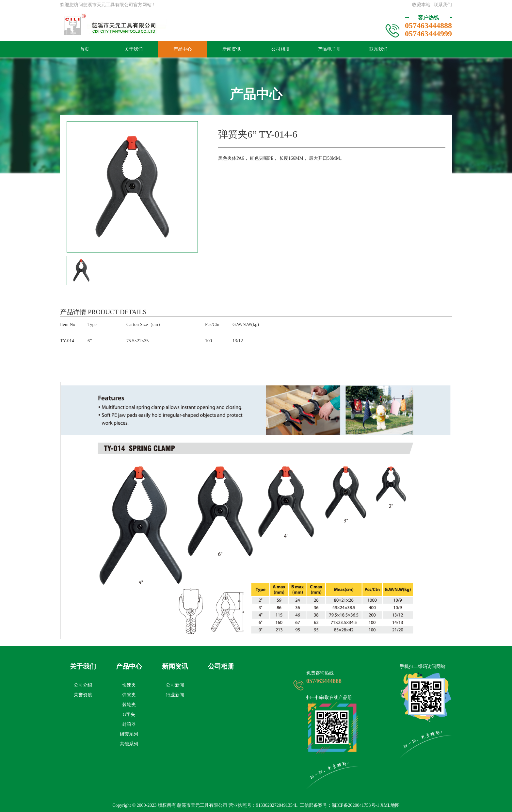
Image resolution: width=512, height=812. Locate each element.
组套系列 (129, 734)
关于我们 (134, 49)
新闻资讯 (232, 49)
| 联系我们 (442, 5)
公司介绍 (83, 685)
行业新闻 (175, 695)
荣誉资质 (83, 695)
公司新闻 (175, 685)
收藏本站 (421, 5)
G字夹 (129, 715)
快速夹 (129, 685)
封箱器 (129, 724)
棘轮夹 (129, 705)
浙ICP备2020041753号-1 (355, 805)
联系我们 (378, 49)
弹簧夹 (129, 695)
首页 (85, 49)
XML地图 (390, 805)
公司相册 (280, 49)
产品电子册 (329, 49)
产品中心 (183, 49)
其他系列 (129, 744)
